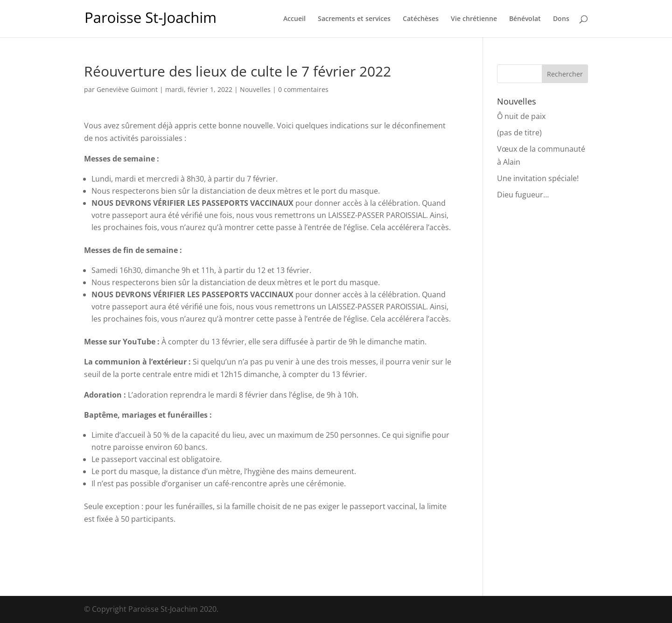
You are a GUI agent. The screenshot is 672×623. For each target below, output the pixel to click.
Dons (561, 19)
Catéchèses (421, 19)
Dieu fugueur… (523, 195)
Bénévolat (525, 19)
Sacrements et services (354, 19)
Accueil (294, 19)
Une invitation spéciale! (538, 178)
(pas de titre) (519, 133)
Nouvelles (255, 89)
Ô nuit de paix (521, 116)
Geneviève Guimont (127, 89)
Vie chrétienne (474, 19)
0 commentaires (303, 89)
